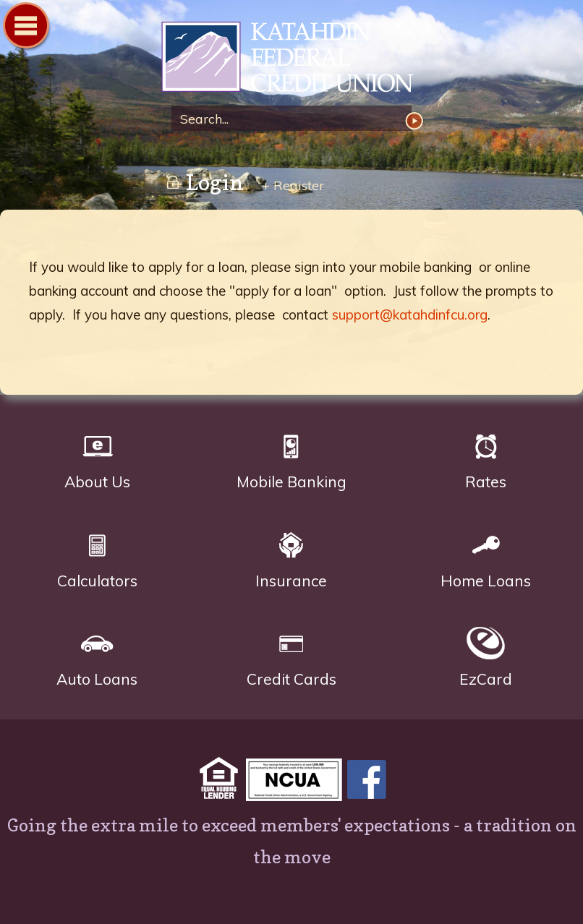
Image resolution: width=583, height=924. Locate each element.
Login (204, 182)
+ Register (293, 185)
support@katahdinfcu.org (410, 315)
